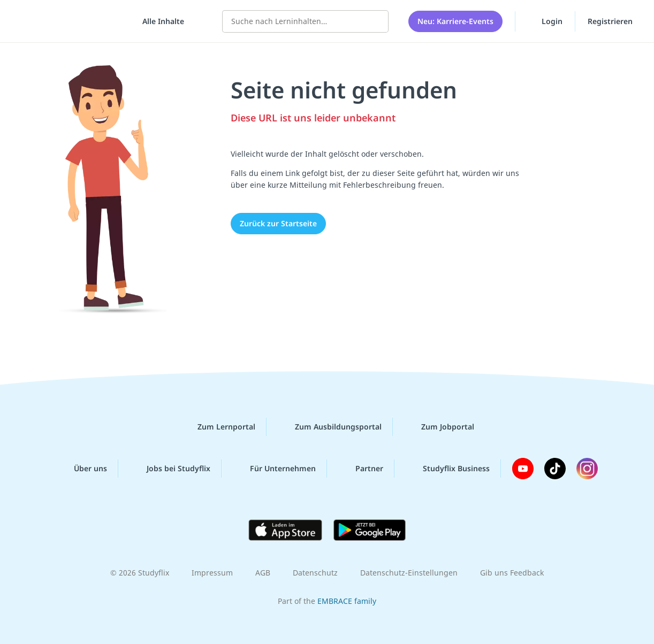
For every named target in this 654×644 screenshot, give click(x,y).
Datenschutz (315, 573)
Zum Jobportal (439, 427)
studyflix (71, 21)
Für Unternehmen (274, 469)
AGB (263, 573)
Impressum (212, 573)
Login (545, 21)
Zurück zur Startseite (278, 223)
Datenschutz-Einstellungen (409, 573)
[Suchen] (375, 21)
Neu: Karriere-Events (455, 21)
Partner (361, 469)
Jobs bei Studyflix (170, 469)
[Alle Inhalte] (159, 21)
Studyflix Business (448, 469)
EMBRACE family (347, 601)
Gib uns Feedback (512, 573)
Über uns (82, 469)
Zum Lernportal (218, 427)
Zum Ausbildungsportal (330, 427)
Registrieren (610, 21)
